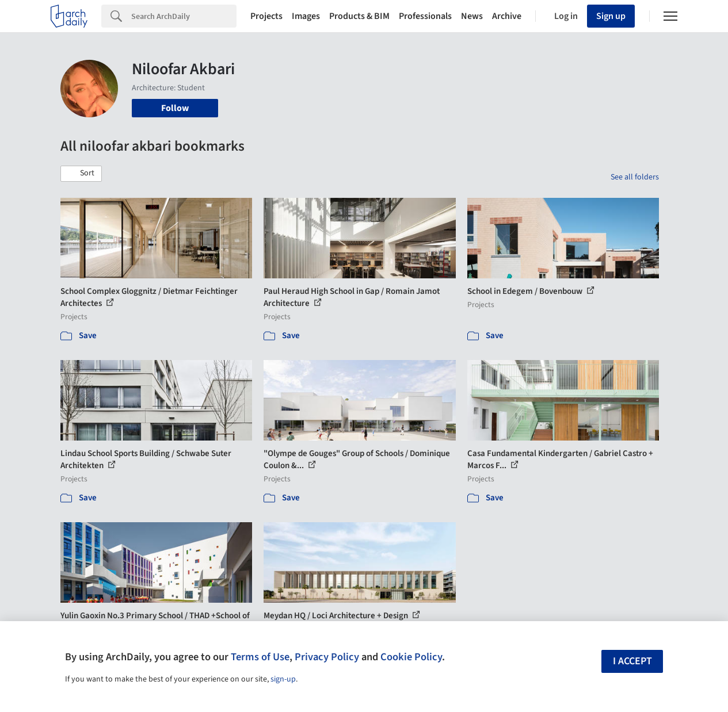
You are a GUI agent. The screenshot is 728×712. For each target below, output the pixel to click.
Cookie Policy (411, 657)
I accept (632, 661)
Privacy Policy (327, 657)
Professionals (425, 16)
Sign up (611, 16)
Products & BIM (359, 16)
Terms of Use (260, 657)
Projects (266, 16)
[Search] (184, 16)
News (472, 16)
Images (306, 16)
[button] (81, 174)
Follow (175, 108)
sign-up (283, 679)
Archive (507, 16)
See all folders (635, 177)
